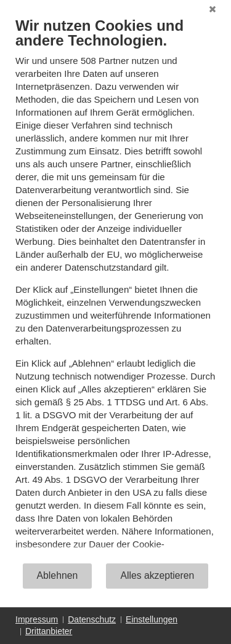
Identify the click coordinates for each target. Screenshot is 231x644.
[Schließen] (213, 9)
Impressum (37, 619)
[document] (115, 289)
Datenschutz (92, 619)
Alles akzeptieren (157, 575)
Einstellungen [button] (152, 619)
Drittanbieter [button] (49, 631)
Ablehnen (58, 575)
